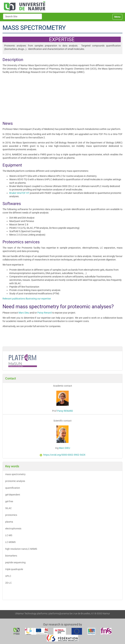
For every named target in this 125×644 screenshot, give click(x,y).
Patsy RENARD (65, 411)
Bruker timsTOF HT (19, 193)
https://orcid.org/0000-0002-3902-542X (63, 455)
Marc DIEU (64, 448)
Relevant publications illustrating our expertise (27, 299)
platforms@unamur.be (61, 613)
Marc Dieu (24, 313)
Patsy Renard (44, 313)
